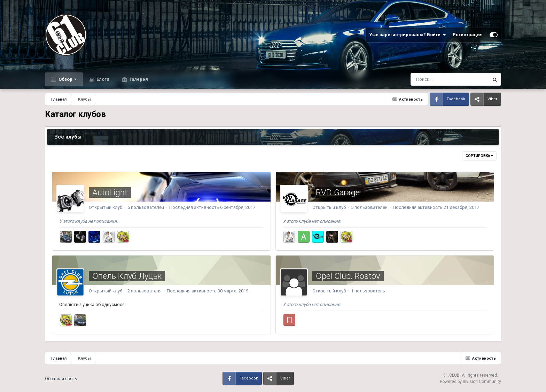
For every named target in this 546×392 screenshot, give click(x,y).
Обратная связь (61, 379)
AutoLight (110, 193)
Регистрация (468, 35)
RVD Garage (338, 193)
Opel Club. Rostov (348, 276)
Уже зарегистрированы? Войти (407, 35)
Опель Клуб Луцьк (127, 276)
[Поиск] (436, 79)
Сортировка (479, 156)
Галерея (138, 79)
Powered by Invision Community (470, 382)
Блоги (102, 79)
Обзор (65, 79)
